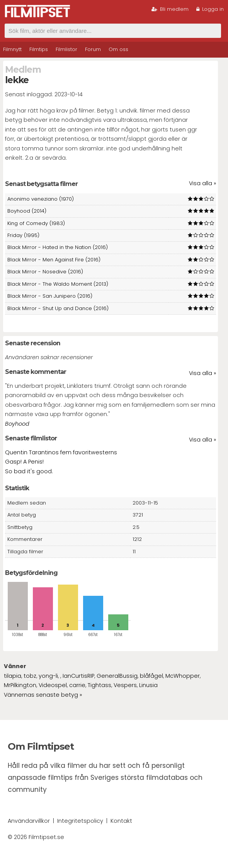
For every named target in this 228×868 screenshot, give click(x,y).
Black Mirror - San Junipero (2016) (50, 296)
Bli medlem (170, 9)
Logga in (210, 9)
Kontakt (121, 821)
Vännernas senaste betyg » (43, 695)
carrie (77, 685)
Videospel (53, 685)
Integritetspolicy (80, 821)
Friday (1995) (23, 235)
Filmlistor (66, 49)
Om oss (118, 49)
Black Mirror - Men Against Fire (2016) (54, 260)
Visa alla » (202, 183)
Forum (93, 49)
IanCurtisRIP (78, 676)
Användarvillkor (29, 821)
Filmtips (39, 49)
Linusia (148, 685)
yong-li (48, 676)
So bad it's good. (29, 471)
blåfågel (151, 676)
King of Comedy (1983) (36, 223)
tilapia (13, 676)
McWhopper (183, 676)
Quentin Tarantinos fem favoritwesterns (61, 452)
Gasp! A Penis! (24, 462)
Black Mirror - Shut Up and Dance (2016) (58, 308)
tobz (30, 676)
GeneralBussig (117, 676)
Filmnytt (12, 49)
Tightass (100, 685)
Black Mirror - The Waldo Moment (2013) (58, 284)
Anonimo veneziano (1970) (41, 199)
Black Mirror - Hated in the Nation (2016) (58, 247)
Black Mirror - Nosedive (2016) (45, 272)
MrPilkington (20, 685)
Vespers (125, 685)
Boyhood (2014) (27, 211)
